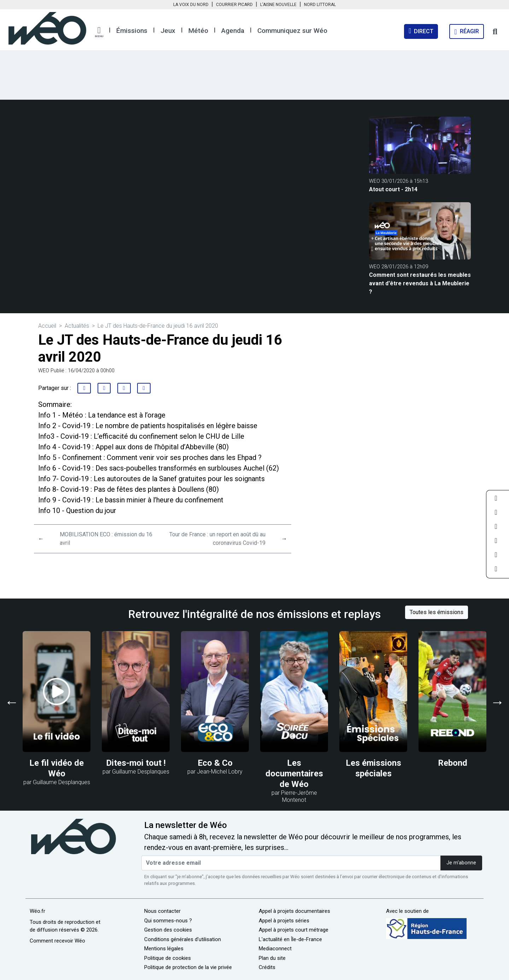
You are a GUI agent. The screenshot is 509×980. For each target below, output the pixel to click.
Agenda (233, 31)
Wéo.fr (37, 911)
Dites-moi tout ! (136, 763)
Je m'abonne (461, 863)
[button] (99, 32)
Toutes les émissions (437, 612)
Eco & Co (215, 763)
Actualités (77, 326)
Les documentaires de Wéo (294, 774)
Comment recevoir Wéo (57, 941)
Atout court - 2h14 (393, 189)
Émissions (132, 31)
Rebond (453, 763)
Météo (198, 31)
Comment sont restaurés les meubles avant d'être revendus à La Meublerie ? (420, 283)
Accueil (47, 326)
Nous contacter (162, 911)
